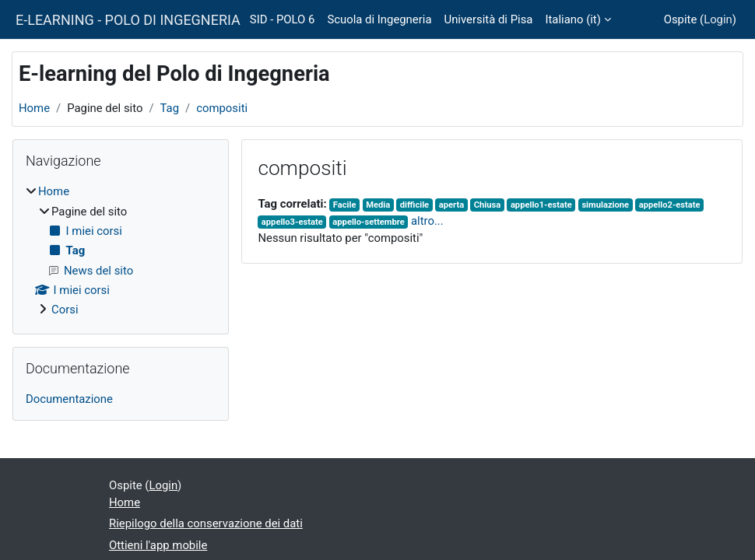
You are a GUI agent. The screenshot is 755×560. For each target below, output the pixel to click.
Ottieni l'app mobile (158, 545)
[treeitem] (121, 250)
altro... (427, 221)
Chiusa (487, 205)
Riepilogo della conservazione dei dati (206, 523)
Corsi (65, 310)
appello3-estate (292, 222)
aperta (451, 205)
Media (378, 205)
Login (718, 19)
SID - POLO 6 (283, 19)
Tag (170, 108)
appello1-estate (541, 205)
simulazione (605, 205)
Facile (345, 205)
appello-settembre (368, 222)
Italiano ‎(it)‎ (572, 19)
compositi (222, 108)
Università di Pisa (488, 19)
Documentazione (69, 399)
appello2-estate (670, 205)
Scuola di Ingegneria (379, 19)
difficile (414, 205)
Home (34, 108)
